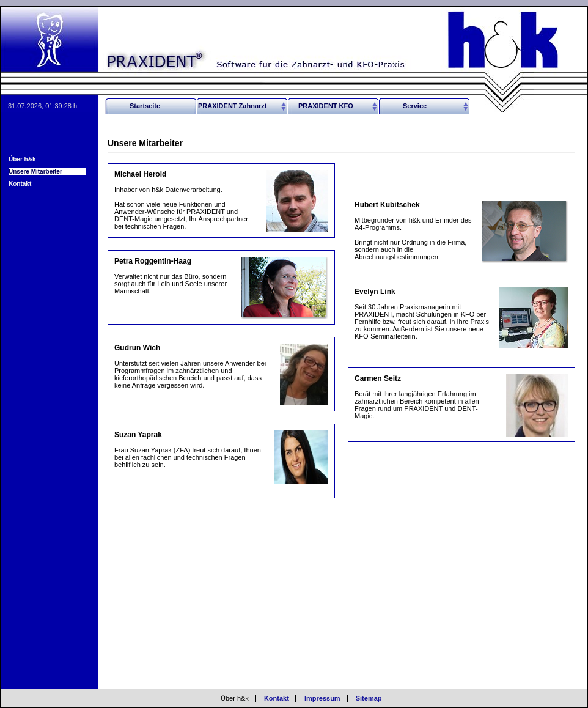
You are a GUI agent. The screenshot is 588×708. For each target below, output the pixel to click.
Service (415, 106)
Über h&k (22, 159)
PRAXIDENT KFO (326, 106)
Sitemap (369, 698)
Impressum (322, 698)
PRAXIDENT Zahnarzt (232, 106)
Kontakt (20, 184)
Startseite (145, 106)
